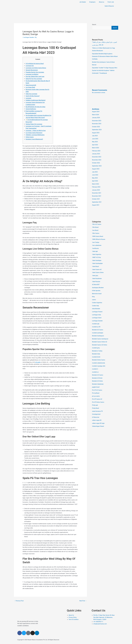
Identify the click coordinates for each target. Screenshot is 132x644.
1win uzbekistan (97, 242)
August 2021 (96, 202)
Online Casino (30, 137)
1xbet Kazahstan (97, 274)
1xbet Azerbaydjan (97, 260)
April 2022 (95, 179)
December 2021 (97, 190)
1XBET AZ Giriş (97, 254)
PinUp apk (95, 398)
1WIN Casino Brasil (98, 233)
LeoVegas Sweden (29, 37)
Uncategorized (96, 407)
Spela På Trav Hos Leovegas (34, 79)
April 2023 (95, 143)
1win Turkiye (96, 239)
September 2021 (97, 199)
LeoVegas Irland (97, 313)
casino (94, 295)
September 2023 (97, 128)
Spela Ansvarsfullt (31, 85)
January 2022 (96, 187)
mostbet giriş (96, 342)
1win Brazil (95, 227)
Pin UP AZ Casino (97, 383)
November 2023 (97, 123)
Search (94, 25)
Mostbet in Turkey (97, 345)
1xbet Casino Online (98, 268)
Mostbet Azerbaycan (98, 330)
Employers (92, 2)
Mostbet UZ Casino (98, 369)
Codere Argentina (97, 298)
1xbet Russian (96, 277)
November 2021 (97, 193)
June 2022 (95, 173)
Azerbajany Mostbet (98, 283)
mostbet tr (95, 363)
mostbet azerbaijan (98, 327)
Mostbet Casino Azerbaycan (100, 333)
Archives (96, 108)
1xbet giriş (95, 271)
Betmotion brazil (97, 289)
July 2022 (95, 170)
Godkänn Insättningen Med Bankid (36, 100)
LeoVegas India (97, 310)
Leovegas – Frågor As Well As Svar (36, 131)
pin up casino (96, 389)
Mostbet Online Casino (99, 354)
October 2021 (96, 196)
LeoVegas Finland (97, 307)
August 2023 (96, 131)
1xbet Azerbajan (97, 257)
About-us (101, 2)
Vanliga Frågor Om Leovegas (34, 124)
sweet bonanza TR (97, 404)
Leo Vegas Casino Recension (34, 133)
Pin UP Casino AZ (97, 392)
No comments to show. (99, 92)
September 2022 (97, 164)
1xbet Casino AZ (97, 265)
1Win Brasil (95, 224)
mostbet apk (96, 319)
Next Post (83, 601)
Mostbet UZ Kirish (97, 372)
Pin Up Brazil (96, 386)
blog (93, 292)
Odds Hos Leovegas (32, 94)
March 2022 (96, 182)
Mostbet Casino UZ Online (100, 339)
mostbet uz (95, 366)
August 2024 (96, 111)
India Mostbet (96, 304)
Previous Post (19, 601)
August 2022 (96, 167)
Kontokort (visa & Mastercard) (34, 139)
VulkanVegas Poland (98, 419)
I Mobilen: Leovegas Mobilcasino (35, 135)
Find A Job (111, 2)
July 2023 (95, 134)
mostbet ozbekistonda (99, 357)
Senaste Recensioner (32, 70)
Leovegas (29, 98)
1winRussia (95, 245)
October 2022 (96, 161)
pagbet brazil (96, 380)
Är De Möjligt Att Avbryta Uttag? (35, 64)
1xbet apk (95, 248)
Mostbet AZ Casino (98, 324)
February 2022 (96, 184)
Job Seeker (83, 2)
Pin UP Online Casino (98, 395)
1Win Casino (96, 230)
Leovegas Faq (30, 66)
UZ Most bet (96, 410)
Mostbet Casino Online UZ (100, 336)
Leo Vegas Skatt (30, 87)
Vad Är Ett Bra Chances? (33, 96)
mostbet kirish (96, 351)
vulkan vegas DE (97, 413)
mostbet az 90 (96, 321)
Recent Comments (100, 89)
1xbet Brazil (96, 263)
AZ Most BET (96, 280)
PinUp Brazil (96, 401)
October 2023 (96, 125)
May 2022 (95, 176)
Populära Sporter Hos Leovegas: (35, 72)
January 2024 (96, 117)
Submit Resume (109, 6)
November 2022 (97, 158)
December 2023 (97, 120)
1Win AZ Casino (97, 221)
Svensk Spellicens (31, 109)
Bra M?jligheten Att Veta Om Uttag (36, 107)
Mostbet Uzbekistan (98, 377)
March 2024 (96, 114)
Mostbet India (96, 348)
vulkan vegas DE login (98, 416)
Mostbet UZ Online (98, 374)
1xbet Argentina (97, 251)
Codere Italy (96, 301)
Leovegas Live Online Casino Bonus (36, 68)
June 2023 (95, 137)
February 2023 (96, 149)
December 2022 (97, 155)
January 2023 (96, 152)
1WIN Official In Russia (99, 236)
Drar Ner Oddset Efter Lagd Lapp (35, 76)
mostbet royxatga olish (99, 360)
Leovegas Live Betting (32, 74)
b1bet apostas (96, 286)
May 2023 (95, 140)
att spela (38, 362)
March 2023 (96, 146)
